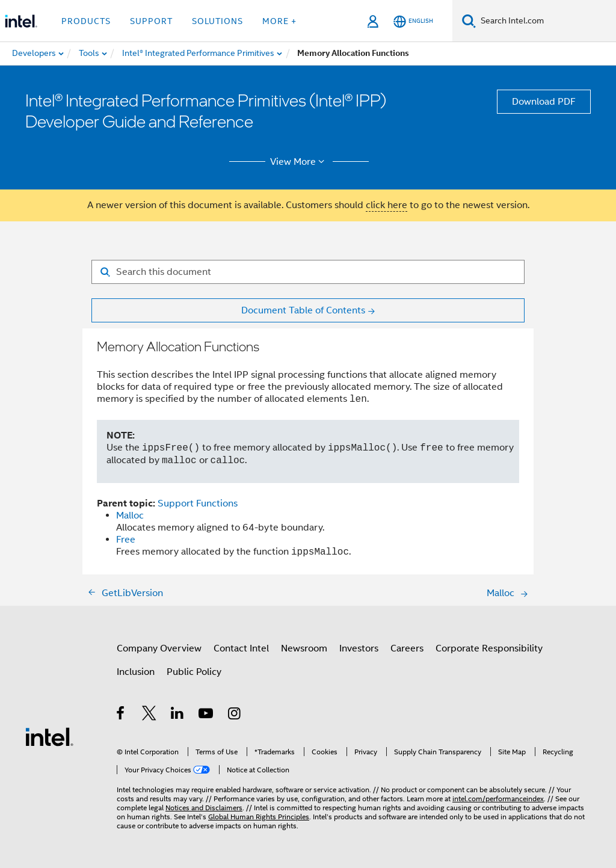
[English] (413, 21)
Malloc (130, 516)
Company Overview (159, 648)
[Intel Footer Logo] (49, 736)
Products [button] (86, 21)
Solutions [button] (217, 21)
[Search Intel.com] (546, 21)
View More (299, 162)
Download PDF (544, 102)
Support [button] (151, 21)
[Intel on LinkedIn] (178, 715)
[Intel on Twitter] (149, 715)
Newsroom (304, 648)
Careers (407, 648)
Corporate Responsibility (489, 648)
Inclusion (136, 672)
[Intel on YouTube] (207, 715)
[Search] (469, 21)
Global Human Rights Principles (259, 817)
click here (387, 205)
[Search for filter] (308, 272)
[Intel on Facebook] (121, 715)
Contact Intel (241, 648)
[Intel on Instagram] (235, 715)
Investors (359, 648)
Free (126, 540)
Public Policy (194, 672)
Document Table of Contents (303, 310)
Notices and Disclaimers (204, 808)
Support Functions (198, 503)
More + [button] (279, 21)
